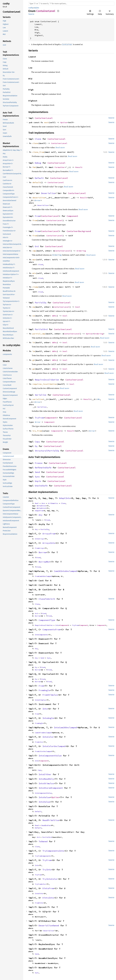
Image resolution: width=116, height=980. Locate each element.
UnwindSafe (41, 486)
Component (72, 216)
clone (35, 143)
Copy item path (58, 11)
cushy (31, 8)
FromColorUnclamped (43, 751)
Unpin (38, 481)
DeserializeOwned (49, 926)
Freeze (39, 463)
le (34, 351)
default (37, 182)
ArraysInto (49, 543)
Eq (36, 446)
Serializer (42, 407)
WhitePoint (41, 506)
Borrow (42, 552)
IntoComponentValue (50, 756)
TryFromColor (40, 884)
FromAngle (44, 690)
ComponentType (47, 620)
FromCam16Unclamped (43, 576)
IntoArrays (40, 539)
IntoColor (48, 737)
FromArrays (40, 548)
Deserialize (48, 193)
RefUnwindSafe (43, 468)
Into (57, 625)
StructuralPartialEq (47, 451)
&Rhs (55, 316)
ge (34, 369)
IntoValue (44, 797)
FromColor (39, 742)
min (34, 273)
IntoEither (45, 774)
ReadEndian (46, 825)
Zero (43, 503)
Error (38, 200)
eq (34, 307)
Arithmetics (53, 503)
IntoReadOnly (46, 779)
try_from (37, 431)
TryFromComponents (43, 856)
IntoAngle (48, 718)
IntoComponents (41, 635)
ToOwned (43, 841)
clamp (35, 287)
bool (78, 307)
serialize (38, 399)
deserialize (39, 198)
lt (34, 342)
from (35, 220)
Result (79, 167)
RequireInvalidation (47, 380)
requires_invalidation (45, 384)
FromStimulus (50, 695)
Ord (37, 246)
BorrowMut (44, 562)
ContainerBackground (79, 231)
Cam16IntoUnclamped (65, 571)
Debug (38, 163)
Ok (99, 399)
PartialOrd (41, 329)
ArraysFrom (49, 534)
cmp (34, 251)
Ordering (81, 251)
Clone (38, 139)
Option (64, 122)
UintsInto (48, 898)
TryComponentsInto (53, 851)
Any (41, 515)
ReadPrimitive (51, 820)
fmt (34, 167)
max (34, 260)
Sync (37, 477)
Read (37, 825)
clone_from (38, 152)
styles (37, 8)
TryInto (47, 870)
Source (31, 14)
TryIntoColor (50, 879)
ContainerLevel (44, 118)
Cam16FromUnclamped (43, 733)
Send (37, 472)
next (46, 122)
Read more (60, 147)
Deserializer (43, 205)
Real (37, 503)
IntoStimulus (40, 700)
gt (34, 360)
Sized (41, 265)
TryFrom (39, 418)
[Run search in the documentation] (71, 4)
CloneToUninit (47, 599)
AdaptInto (65, 498)
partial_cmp (39, 334)
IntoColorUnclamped (54, 746)
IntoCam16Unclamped (65, 727)
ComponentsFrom (51, 629)
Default (39, 178)
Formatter (60, 167)
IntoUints (39, 893)
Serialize (41, 395)
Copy (37, 442)
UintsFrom (48, 888)
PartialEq (41, 303)
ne (34, 316)
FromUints (39, 903)
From (37, 216)
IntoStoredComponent (51, 788)
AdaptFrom (39, 511)
